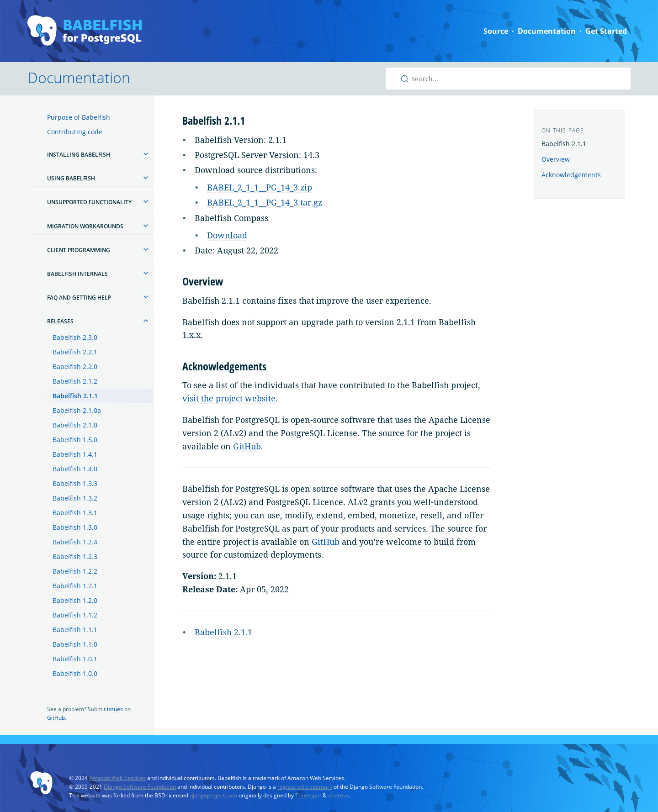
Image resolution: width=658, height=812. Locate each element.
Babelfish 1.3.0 (75, 527)
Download (227, 235)
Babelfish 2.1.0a (77, 410)
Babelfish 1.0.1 (75, 659)
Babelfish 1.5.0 (75, 440)
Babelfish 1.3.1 (75, 513)
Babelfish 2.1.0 (75, 425)
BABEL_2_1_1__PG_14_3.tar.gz (265, 202)
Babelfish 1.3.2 (75, 498)
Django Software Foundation (140, 787)
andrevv (338, 795)
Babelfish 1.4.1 (75, 454)
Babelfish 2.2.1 (75, 352)
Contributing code (75, 132)
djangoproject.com (213, 795)
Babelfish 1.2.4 (75, 542)
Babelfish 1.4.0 (75, 469)
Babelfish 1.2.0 (75, 600)
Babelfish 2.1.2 (75, 381)
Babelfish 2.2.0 (75, 366)
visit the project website (229, 398)
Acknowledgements (571, 175)
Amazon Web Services (117, 778)
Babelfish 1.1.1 (75, 630)
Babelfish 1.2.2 (75, 571)
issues (115, 709)
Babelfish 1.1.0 (75, 644)
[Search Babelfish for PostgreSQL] (508, 79)
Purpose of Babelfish (79, 117)
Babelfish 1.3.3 (75, 483)
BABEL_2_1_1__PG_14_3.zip (260, 187)
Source (496, 31)
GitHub (56, 718)
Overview (556, 159)
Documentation (547, 31)
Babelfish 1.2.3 (75, 556)
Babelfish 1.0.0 (75, 673)
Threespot (308, 795)
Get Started (606, 31)
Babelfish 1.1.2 (75, 615)
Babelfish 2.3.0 (75, 337)
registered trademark (305, 787)
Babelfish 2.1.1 (75, 396)
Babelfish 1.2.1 (75, 586)
